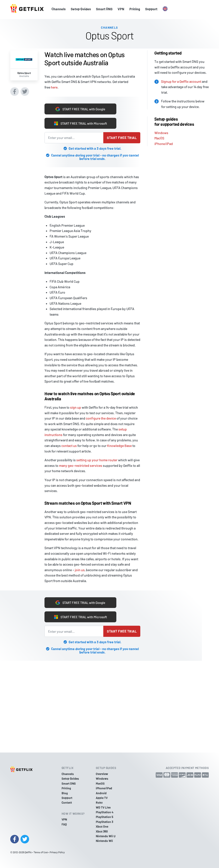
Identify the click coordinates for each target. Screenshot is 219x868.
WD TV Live (103, 807)
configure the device (101, 418)
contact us (69, 446)
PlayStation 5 (105, 817)
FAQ (64, 824)
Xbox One (102, 827)
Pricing (135, 9)
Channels (59, 9)
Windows (161, 131)
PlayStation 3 (104, 822)
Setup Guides (81, 9)
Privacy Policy (57, 852)
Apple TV (102, 798)
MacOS (159, 137)
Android (101, 793)
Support (151, 9)
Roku (99, 803)
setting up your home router (97, 460)
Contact (67, 803)
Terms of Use (41, 852)
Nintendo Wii (104, 841)
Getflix (28, 852)
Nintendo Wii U (106, 836)
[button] (165, 9)
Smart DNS (104, 9)
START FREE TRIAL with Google (81, 108)
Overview (102, 774)
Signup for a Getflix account (181, 80)
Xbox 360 (102, 831)
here (54, 86)
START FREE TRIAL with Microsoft (80, 123)
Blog (65, 793)
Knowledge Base (119, 446)
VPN (121, 9)
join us (80, 570)
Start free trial (122, 138)
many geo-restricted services (81, 465)
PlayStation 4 (105, 812)
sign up (76, 407)
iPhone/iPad (164, 143)
